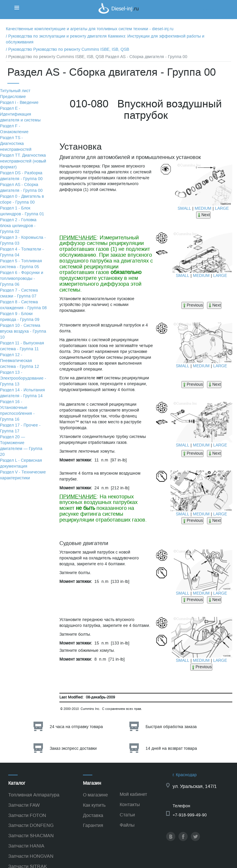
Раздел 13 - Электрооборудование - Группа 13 (23, 378)
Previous (192, 305)
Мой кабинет (133, 794)
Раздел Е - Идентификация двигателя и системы (20, 114)
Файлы (127, 825)
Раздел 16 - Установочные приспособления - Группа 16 (17, 411)
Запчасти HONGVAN (31, 856)
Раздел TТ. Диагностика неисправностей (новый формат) (23, 161)
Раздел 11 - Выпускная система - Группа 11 (22, 346)
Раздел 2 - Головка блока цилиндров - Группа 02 (18, 226)
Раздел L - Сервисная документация (21, 463)
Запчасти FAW (24, 805)
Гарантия (93, 825)
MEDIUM (203, 208)
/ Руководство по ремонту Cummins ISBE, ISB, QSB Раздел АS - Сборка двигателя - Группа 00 (97, 57)
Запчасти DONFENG (31, 825)
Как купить (94, 805)
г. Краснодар (185, 775)
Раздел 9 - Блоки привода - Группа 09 (20, 317)
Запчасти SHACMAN (31, 836)
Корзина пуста (216, 16)
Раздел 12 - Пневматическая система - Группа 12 (20, 361)
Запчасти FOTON (27, 815)
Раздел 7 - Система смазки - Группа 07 (19, 293)
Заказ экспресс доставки (73, 748)
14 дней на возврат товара (171, 748)
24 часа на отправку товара (76, 727)
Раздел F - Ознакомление (14, 129)
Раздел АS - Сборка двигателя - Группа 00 (21, 188)
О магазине (95, 795)
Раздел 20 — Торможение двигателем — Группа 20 (21, 446)
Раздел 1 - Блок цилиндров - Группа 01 (22, 211)
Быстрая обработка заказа (171, 727)
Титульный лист (15, 91)
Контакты (130, 804)
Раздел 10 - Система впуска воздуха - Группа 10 (23, 331)
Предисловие (13, 97)
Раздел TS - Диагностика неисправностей (16, 144)
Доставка (93, 815)
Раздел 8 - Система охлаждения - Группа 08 (23, 305)
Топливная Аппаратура (34, 795)
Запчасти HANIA (26, 846)
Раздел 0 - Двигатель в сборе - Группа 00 (22, 199)
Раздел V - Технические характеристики (23, 475)
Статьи (127, 815)
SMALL (184, 208)
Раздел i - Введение (19, 103)
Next (203, 215)
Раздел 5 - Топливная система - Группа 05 (21, 264)
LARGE (222, 208)
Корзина (210, 10)
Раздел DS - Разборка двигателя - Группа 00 (21, 176)
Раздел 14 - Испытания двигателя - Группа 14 (22, 393)
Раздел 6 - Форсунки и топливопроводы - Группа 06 (22, 279)
